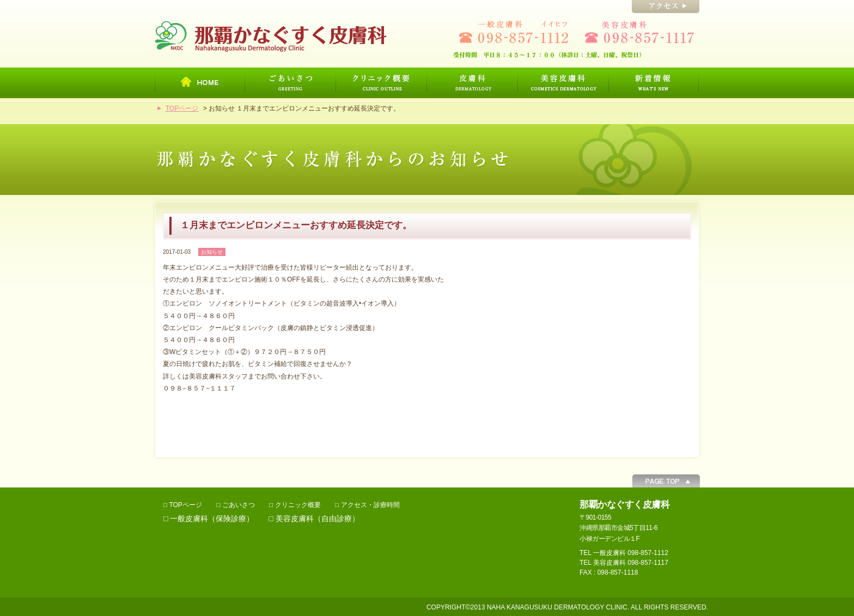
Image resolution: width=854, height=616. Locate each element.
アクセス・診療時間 (370, 505)
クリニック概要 (298, 505)
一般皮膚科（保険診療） (212, 519)
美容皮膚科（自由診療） (318, 519)
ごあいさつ (239, 505)
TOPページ (182, 108)
